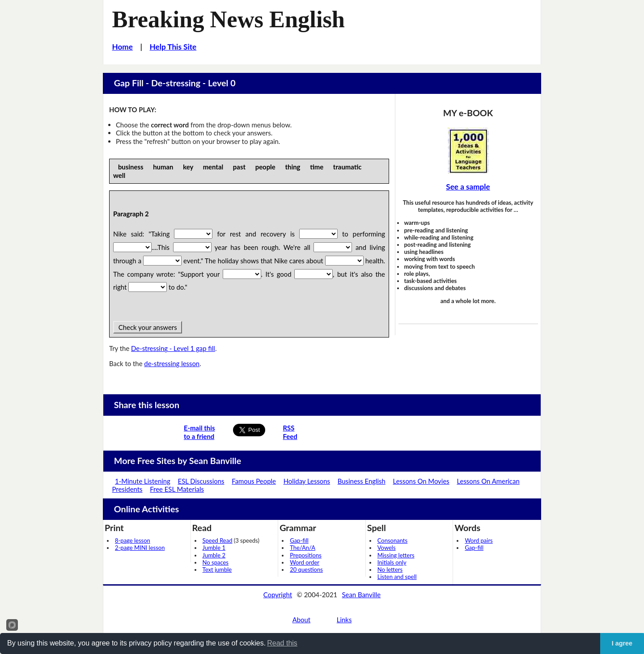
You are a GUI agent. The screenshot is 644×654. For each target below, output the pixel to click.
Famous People (254, 481)
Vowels (387, 548)
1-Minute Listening (143, 481)
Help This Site (173, 47)
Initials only (392, 562)
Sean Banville (362, 595)
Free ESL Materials (177, 489)
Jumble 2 (214, 555)
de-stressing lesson (172, 363)
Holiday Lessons (307, 481)
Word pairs (479, 540)
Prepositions (306, 555)
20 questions (306, 570)
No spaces (216, 562)
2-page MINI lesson (140, 548)
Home (123, 47)
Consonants (392, 540)
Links (344, 620)
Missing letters (396, 555)
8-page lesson (133, 540)
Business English (362, 481)
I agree (622, 643)
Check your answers (148, 327)
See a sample (468, 187)
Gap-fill (299, 540)
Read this (282, 643)
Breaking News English (229, 19)
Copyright (278, 595)
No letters (390, 570)
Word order (305, 562)
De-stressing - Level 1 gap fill (173, 348)
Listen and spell (397, 577)
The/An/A (303, 548)
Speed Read (218, 540)
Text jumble (217, 570)
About (301, 620)
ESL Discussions (201, 481)
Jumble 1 (214, 548)
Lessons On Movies (421, 481)
